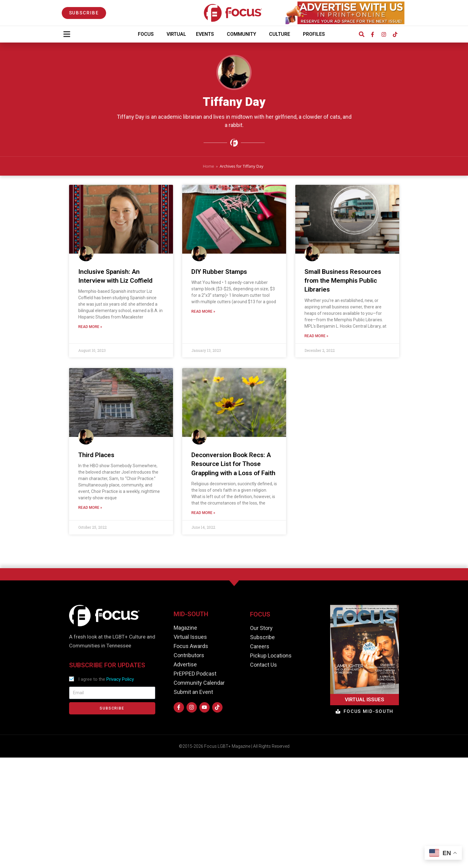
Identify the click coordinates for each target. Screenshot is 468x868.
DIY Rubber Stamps (219, 273)
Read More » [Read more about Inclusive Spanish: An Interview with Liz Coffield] (90, 328)
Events (206, 34)
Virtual (176, 34)
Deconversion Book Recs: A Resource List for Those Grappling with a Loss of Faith (233, 465)
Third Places (96, 456)
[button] (362, 34)
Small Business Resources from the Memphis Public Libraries (343, 282)
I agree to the (106, 679)
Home (209, 166)
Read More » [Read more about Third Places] (90, 509)
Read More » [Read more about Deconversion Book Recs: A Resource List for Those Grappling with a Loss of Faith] (203, 514)
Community (243, 34)
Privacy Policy (120, 679)
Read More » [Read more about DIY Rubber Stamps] (203, 313)
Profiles (315, 34)
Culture (281, 34)
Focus (147, 34)
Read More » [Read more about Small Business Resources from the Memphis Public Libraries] (316, 337)
